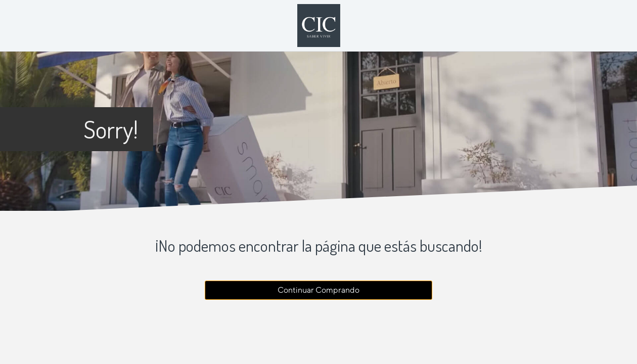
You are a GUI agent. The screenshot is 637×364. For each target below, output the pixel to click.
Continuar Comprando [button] (318, 290)
